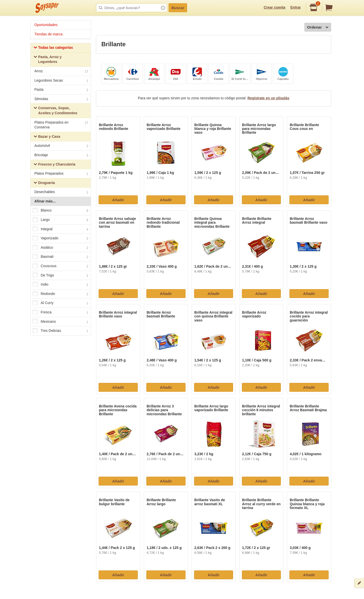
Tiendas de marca (49, 34)
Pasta (61, 90)
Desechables (61, 192)
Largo (60, 220)
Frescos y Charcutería (54, 165)
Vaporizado (60, 239)
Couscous (60, 266)
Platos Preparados (61, 174)
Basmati (60, 257)
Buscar (178, 8)
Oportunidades (46, 25)
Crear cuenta (275, 7)
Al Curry (60, 303)
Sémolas (61, 99)
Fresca (60, 312)
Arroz (61, 72)
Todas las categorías (53, 48)
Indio (60, 285)
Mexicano (60, 322)
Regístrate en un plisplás (268, 98)
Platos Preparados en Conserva (61, 125)
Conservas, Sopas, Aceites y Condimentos (55, 110)
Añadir (118, 200)
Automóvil (61, 146)
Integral (60, 229)
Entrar (296, 7)
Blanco (60, 211)
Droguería (44, 183)
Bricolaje (61, 156)
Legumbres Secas (61, 81)
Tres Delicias (60, 331)
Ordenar (318, 27)
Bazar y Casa (47, 137)
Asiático (60, 248)
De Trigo (60, 275)
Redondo (60, 294)
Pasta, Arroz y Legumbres (48, 59)
